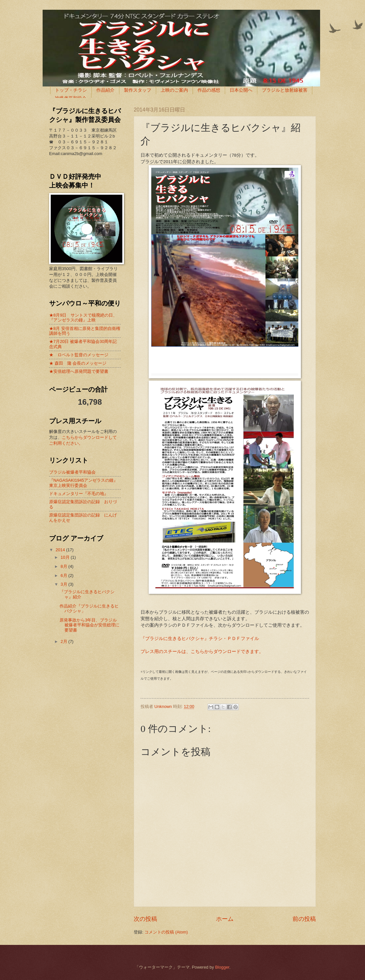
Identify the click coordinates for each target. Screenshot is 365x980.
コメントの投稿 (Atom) (166, 932)
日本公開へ (241, 90)
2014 (61, 550)
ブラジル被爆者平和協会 (72, 472)
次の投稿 (145, 919)
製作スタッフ (138, 90)
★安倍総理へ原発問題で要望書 (79, 371)
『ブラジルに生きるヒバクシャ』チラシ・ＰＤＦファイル (200, 639)
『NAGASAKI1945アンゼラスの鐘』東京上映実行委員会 (83, 483)
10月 (66, 557)
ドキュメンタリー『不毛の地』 (79, 494)
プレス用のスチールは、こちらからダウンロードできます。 (202, 652)
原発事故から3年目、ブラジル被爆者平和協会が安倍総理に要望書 (89, 625)
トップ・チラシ (71, 90)
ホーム (225, 919)
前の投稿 (304, 919)
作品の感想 (209, 90)
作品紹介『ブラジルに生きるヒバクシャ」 (89, 608)
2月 (64, 641)
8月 (64, 566)
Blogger (222, 967)
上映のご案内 (174, 90)
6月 (64, 575)
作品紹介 (105, 90)
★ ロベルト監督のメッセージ (79, 355)
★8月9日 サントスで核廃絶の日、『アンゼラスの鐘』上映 (83, 318)
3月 (64, 584)
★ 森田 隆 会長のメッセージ (78, 363)
